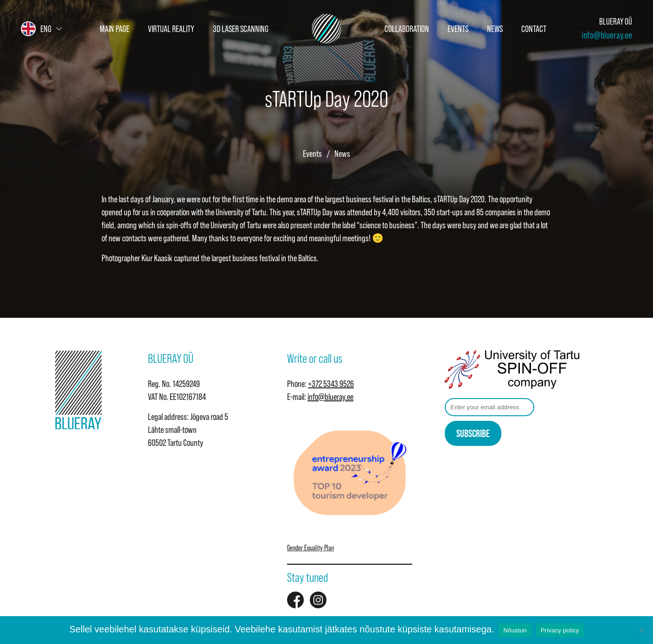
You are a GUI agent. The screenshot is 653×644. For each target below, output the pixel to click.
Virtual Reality (171, 29)
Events (458, 29)
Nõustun (515, 630)
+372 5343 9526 (331, 384)
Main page (115, 29)
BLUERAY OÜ (616, 22)
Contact (534, 29)
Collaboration (407, 29)
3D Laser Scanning (241, 29)
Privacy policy (560, 630)
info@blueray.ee (607, 35)
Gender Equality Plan (310, 547)
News (495, 29)
